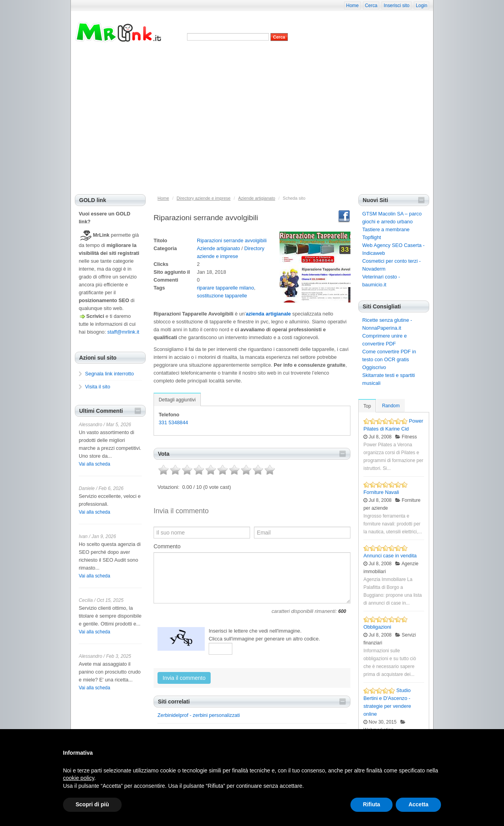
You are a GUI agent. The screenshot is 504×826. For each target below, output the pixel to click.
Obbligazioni (377, 627)
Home (352, 6)
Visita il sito (98, 387)
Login (422, 6)
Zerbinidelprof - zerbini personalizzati (199, 715)
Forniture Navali (381, 492)
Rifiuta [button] (372, 804)
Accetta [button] (418, 804)
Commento (167, 546)
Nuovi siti (200, 58)
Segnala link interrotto (109, 374)
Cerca (371, 6)
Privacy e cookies (167, 58)
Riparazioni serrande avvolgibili (232, 240)
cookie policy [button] (79, 778)
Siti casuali (281, 58)
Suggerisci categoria (349, 58)
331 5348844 (173, 422)
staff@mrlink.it (123, 332)
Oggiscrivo (374, 367)
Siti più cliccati (249, 58)
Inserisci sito (396, 6)
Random (391, 406)
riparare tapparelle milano (225, 288)
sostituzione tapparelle (222, 296)
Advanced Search (204, 45)
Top (367, 406)
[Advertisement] (252, 135)
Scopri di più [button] (92, 804)
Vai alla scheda (94, 464)
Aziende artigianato (219, 248)
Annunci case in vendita (390, 556)
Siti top (222, 58)
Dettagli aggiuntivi (177, 400)
